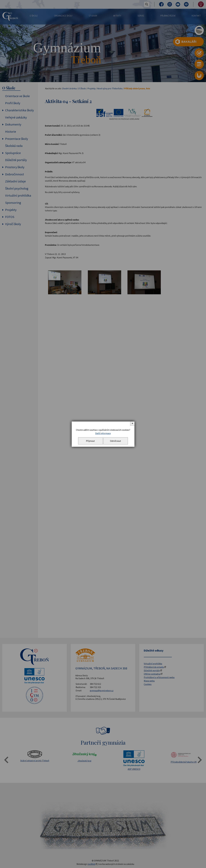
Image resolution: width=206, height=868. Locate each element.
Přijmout (90, 441)
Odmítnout (116, 441)
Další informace (103, 433)
